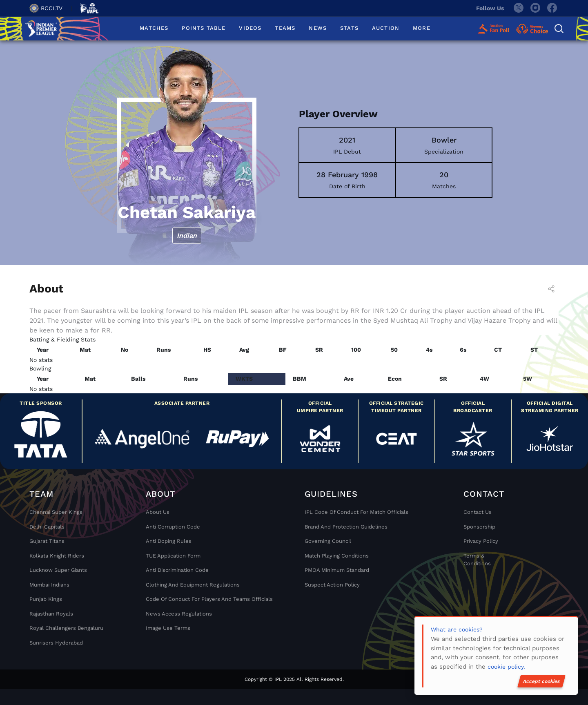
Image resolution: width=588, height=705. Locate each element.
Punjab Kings (46, 599)
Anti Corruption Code (173, 527)
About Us (158, 512)
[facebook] (552, 8)
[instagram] (535, 8)
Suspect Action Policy (332, 585)
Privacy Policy (481, 541)
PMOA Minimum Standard (337, 570)
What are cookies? (457, 629)
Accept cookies (541, 681)
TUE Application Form (173, 556)
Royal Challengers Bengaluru (66, 628)
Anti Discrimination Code (177, 570)
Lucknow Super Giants (58, 570)
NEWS (318, 28)
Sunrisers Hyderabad (56, 643)
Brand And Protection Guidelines (346, 527)
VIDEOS (250, 28)
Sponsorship (479, 527)
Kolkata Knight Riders (57, 556)
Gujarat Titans (47, 541)
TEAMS (285, 28)
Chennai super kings (56, 512)
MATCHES (154, 28)
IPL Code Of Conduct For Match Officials (356, 512)
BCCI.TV (46, 8)
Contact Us (478, 512)
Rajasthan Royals (51, 614)
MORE (422, 28)
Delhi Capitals (47, 527)
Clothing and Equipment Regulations (193, 585)
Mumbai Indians (49, 585)
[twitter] (518, 8)
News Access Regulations (179, 614)
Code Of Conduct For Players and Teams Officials (209, 599)
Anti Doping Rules (169, 541)
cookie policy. (506, 667)
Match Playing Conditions (337, 556)
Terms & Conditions (477, 560)
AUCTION (386, 28)
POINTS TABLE (204, 28)
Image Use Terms (168, 628)
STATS (349, 28)
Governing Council (328, 541)
